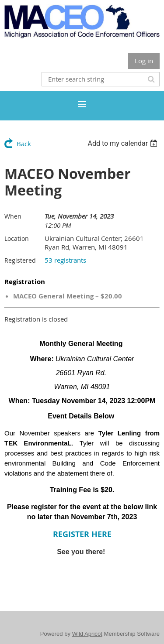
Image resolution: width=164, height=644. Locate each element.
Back (24, 144)
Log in (144, 61)
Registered (20, 260)
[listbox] (124, 143)
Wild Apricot (87, 634)
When (13, 216)
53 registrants (65, 260)
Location (17, 238)
